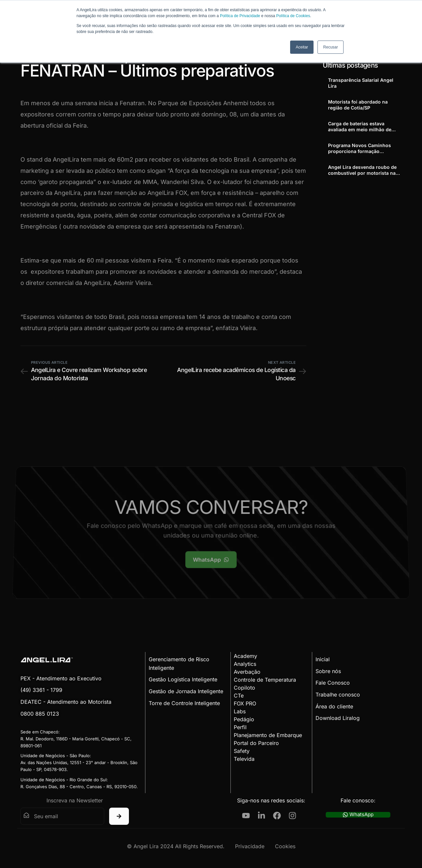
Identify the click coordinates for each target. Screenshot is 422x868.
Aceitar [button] (302, 47)
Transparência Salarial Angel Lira (361, 83)
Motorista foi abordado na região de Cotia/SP (358, 105)
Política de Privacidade (240, 16)
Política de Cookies (293, 16)
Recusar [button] (331, 47)
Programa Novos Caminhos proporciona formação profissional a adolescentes (360, 148)
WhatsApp (358, 815)
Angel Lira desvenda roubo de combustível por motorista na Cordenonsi (362, 170)
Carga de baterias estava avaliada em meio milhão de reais (360, 127)
